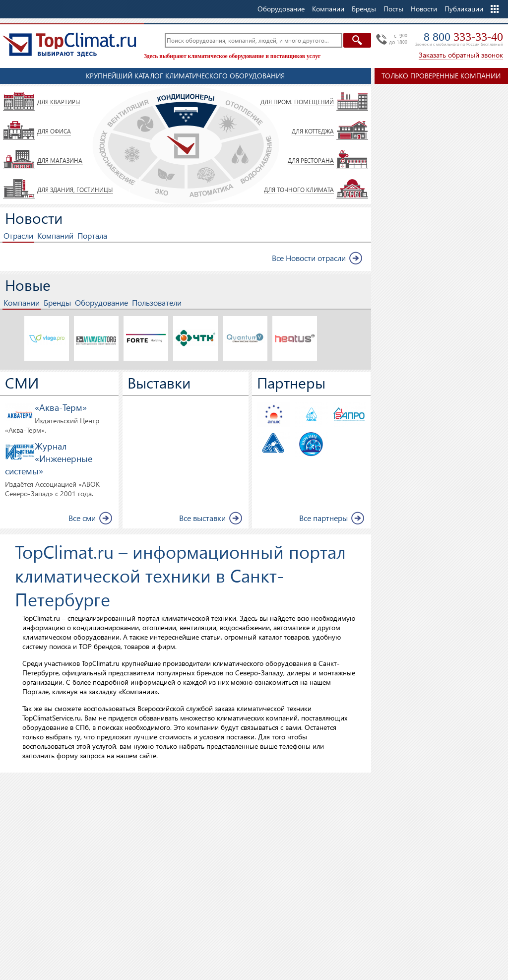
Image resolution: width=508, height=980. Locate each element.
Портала (92, 235)
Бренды (57, 302)
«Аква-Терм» (61, 407)
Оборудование (101, 302)
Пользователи (157, 302)
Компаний (55, 235)
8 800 (463, 37)
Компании (22, 302)
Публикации (464, 9)
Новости (424, 9)
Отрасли (18, 235)
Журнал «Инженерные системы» (49, 458)
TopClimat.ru (69, 45)
